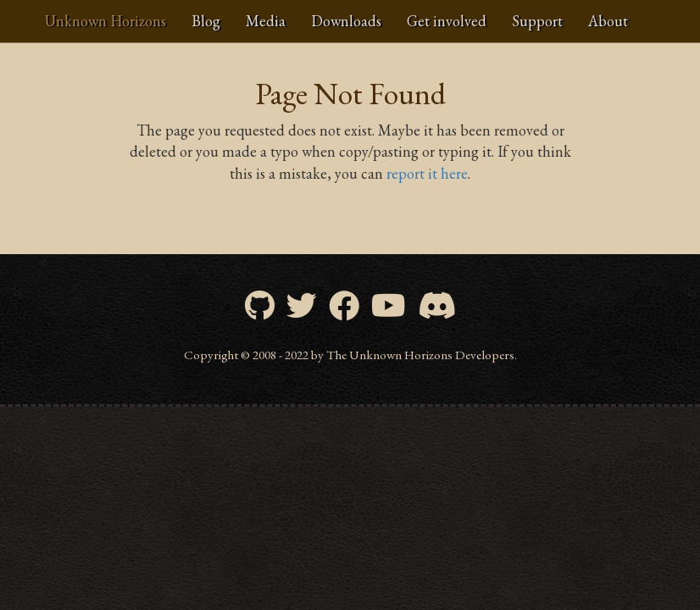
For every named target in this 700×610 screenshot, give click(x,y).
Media (266, 21)
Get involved (447, 21)
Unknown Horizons (106, 21)
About (608, 21)
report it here (427, 173)
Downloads (346, 21)
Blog (206, 21)
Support (537, 21)
